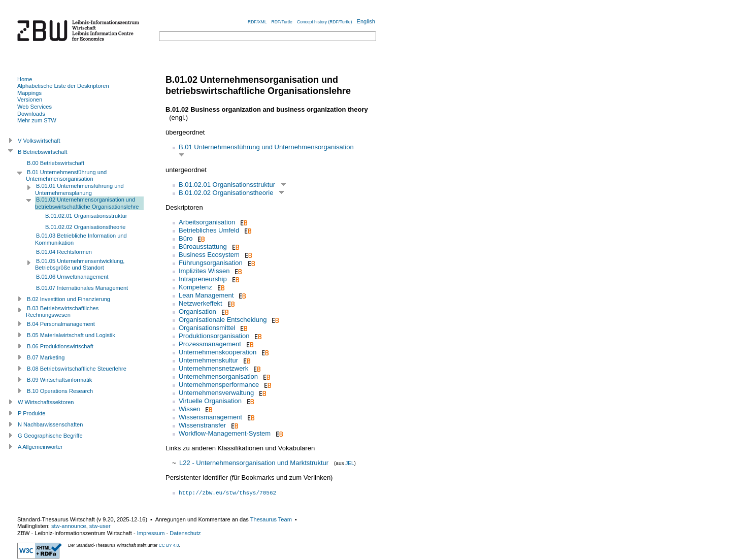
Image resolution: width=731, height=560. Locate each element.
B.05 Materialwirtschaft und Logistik (71, 335)
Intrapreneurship (203, 279)
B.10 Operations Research (60, 391)
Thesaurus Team (271, 519)
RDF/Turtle (282, 22)
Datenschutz (185, 533)
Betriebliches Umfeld (209, 230)
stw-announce (69, 526)
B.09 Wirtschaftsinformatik (59, 380)
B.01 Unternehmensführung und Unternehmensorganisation (266, 147)
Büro (186, 238)
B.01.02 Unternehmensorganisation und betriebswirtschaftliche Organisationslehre (87, 203)
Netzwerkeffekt (201, 303)
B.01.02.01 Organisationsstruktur (227, 185)
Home (25, 79)
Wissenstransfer (202, 425)
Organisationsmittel (207, 328)
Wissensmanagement (210, 417)
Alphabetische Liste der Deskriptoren (63, 86)
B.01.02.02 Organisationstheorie (226, 193)
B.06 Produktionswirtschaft (60, 346)
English (366, 21)
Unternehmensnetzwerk (213, 368)
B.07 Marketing (46, 357)
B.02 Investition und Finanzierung (69, 299)
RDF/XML (257, 22)
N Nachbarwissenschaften (50, 424)
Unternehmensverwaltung (216, 393)
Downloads (31, 114)
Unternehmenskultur (208, 360)
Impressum (151, 533)
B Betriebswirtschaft (43, 152)
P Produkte (31, 413)
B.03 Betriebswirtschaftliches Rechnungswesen (62, 312)
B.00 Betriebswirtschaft (56, 163)
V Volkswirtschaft (39, 141)
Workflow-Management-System (225, 433)
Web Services (35, 107)
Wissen (190, 409)
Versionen (30, 100)
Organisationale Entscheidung (223, 320)
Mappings (29, 93)
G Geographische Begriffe (50, 436)
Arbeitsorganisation (207, 222)
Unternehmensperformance (219, 385)
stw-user (100, 526)
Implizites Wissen (204, 271)
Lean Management (206, 295)
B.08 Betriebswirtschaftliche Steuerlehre (77, 369)
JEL (350, 463)
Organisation (197, 311)
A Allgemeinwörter (40, 447)
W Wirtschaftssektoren (46, 402)
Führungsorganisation (211, 263)
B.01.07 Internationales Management (82, 288)
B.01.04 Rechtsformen (64, 252)
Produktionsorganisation (214, 336)
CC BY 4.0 (169, 545)
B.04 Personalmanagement (61, 324)
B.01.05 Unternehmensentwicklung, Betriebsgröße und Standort (80, 265)
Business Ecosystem (209, 255)
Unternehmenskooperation (218, 352)
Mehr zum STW (37, 120)
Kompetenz (195, 287)
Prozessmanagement (210, 344)
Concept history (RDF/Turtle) (324, 22)
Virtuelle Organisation (210, 401)
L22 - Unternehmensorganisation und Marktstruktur (254, 463)
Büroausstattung (203, 246)
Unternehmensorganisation (218, 376)
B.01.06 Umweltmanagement (72, 277)
